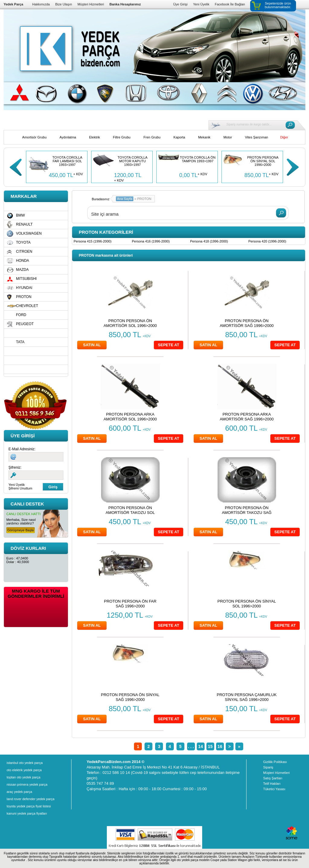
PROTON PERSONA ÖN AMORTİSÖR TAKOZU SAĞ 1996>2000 (247, 513)
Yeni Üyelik (201, 4)
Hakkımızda (41, 4)
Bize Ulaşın (64, 4)
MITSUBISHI (26, 279)
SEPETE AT (169, 345)
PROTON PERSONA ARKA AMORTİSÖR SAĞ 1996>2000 (247, 417)
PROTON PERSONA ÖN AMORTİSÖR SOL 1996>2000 (130, 323)
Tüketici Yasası (274, 789)
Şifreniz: (15, 467)
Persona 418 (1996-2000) (209, 241)
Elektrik (94, 137)
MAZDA (22, 270)
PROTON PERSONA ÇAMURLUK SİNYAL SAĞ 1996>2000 (247, 697)
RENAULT (24, 224)
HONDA (22, 261)
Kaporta (179, 137)
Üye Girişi (180, 4)
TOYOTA (23, 242)
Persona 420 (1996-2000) (267, 241)
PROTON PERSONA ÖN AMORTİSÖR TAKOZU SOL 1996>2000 (130, 513)
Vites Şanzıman (257, 137)
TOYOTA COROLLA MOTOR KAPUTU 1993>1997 (132, 161)
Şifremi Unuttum (20, 488)
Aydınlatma (68, 137)
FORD (21, 315)
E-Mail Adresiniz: (22, 449)
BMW (20, 215)
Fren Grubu (152, 137)
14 (201, 746)
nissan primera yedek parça (27, 784)
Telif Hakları (272, 784)
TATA (20, 342)
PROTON (24, 297)
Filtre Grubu (122, 137)
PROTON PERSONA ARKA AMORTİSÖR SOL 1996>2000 (130, 417)
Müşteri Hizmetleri (91, 4)
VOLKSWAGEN (29, 233)
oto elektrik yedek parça (24, 770)
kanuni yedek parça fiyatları (27, 813)
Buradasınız (101, 199)
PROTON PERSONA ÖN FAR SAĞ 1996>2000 (130, 604)
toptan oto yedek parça (24, 777)
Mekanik (204, 137)
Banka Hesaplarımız (125, 4)
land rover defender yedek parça (30, 799)
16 (220, 746)
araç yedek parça (19, 792)
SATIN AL (92, 345)
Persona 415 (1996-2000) (92, 241)
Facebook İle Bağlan (230, 4)
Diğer (284, 137)
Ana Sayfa (125, 199)
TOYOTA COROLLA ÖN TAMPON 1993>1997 (198, 159)
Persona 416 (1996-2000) (151, 241)
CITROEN (24, 252)
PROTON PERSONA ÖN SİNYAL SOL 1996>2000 (263, 161)
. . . (191, 746)
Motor (228, 137)
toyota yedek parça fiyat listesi (29, 806)
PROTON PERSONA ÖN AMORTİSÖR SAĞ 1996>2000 (247, 323)
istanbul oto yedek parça (25, 763)
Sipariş (268, 767)
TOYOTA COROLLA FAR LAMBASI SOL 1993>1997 (67, 161)
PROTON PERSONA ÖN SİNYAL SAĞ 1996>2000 (130, 697)
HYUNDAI (24, 288)
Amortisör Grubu (35, 137)
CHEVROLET (27, 306)
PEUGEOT (25, 324)
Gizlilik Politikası (275, 762)
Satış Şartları (273, 778)
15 (210, 746)
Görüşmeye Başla (20, 530)
